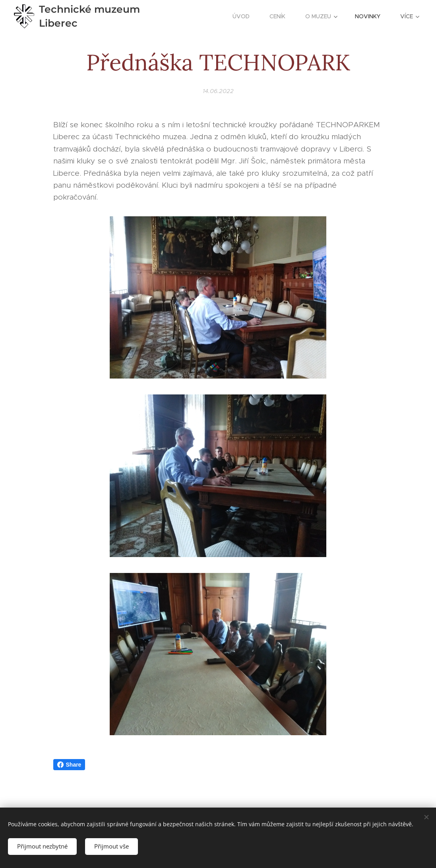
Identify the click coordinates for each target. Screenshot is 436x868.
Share (69, 765)
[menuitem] (245, 16)
